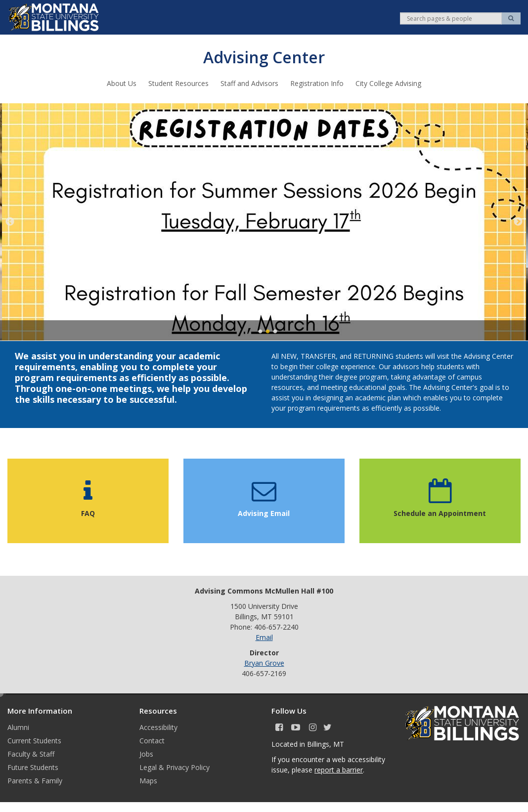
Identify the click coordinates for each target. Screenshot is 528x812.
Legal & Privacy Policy (175, 767)
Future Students (33, 767)
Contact (152, 740)
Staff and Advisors (249, 83)
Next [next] (518, 221)
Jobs (146, 753)
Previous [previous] (10, 221)
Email (264, 637)
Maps (148, 780)
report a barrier (339, 769)
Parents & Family (35, 780)
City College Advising (388, 83)
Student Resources (178, 83)
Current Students (34, 740)
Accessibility (158, 727)
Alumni (18, 727)
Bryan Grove (264, 662)
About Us (122, 83)
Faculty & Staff (31, 753)
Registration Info (317, 83)
